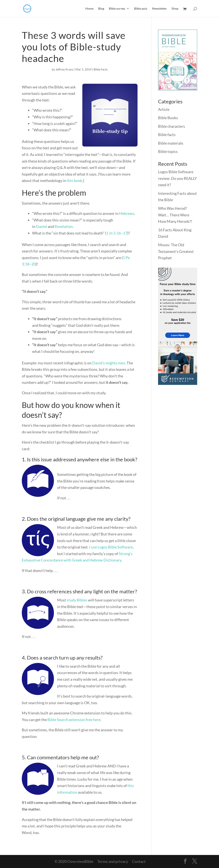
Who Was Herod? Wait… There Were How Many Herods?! (175, 215)
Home (89, 9)
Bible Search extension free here (74, 720)
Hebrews (127, 213)
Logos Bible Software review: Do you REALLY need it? (177, 178)
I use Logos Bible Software (111, 547)
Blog (101, 9)
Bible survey (117, 9)
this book (74, 180)
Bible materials (171, 143)
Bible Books (168, 118)
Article (164, 109)
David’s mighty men (109, 363)
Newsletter (159, 9)
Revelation (64, 226)
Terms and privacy (113, 861)
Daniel (41, 226)
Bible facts (101, 69)
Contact (139, 861)
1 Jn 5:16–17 (117, 233)
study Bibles (77, 600)
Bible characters (172, 126)
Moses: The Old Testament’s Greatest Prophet (176, 251)
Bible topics (168, 151)
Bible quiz (141, 9)
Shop (175, 9)
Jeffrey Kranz (64, 69)
